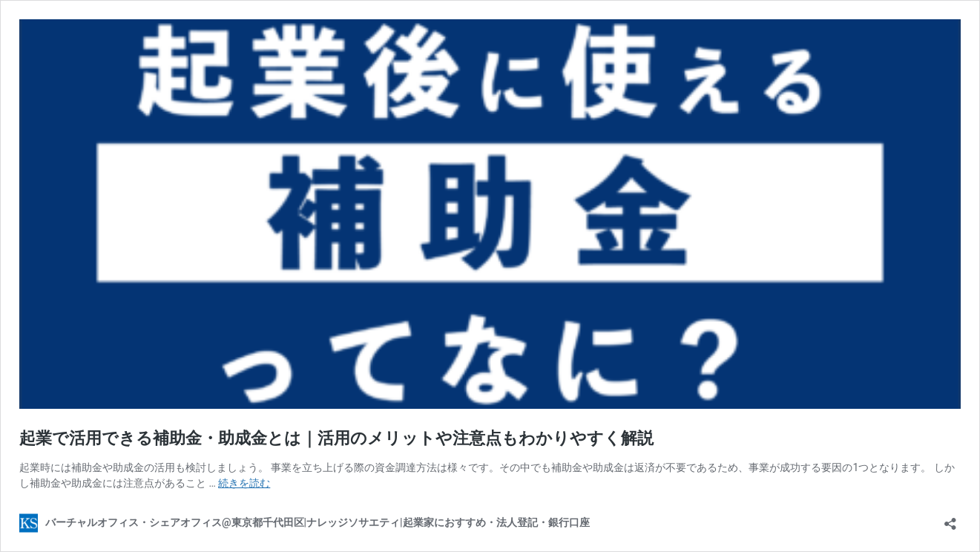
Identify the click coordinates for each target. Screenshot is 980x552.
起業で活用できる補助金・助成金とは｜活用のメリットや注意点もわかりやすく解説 (336, 438)
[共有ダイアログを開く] (950, 519)
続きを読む (244, 483)
